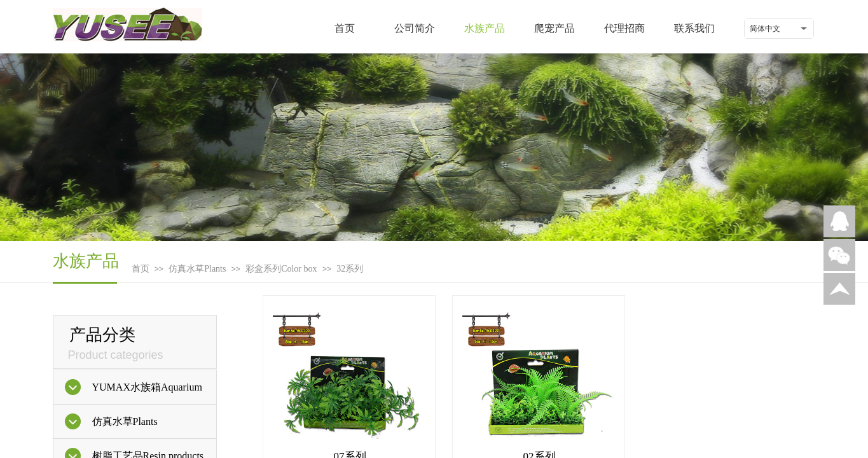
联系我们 (694, 28)
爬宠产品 (555, 28)
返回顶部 (839, 289)
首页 (345, 28)
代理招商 (624, 28)
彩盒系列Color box (281, 269)
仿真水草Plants (197, 269)
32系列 (350, 269)
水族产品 (485, 28)
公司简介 (415, 28)
